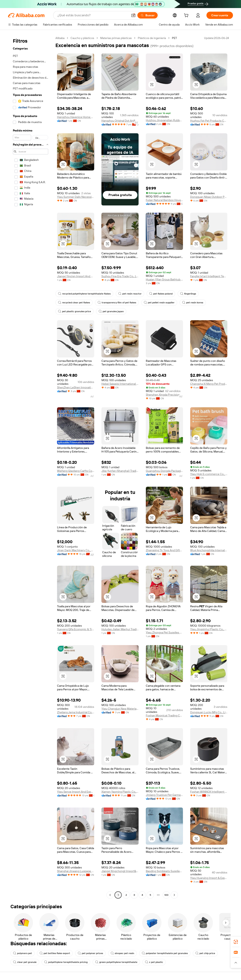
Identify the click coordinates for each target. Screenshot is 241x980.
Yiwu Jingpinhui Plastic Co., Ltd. (209, 629)
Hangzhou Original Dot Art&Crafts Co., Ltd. (120, 121)
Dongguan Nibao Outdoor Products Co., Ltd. (209, 197)
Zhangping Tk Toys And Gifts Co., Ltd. (164, 550)
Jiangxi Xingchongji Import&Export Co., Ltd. (120, 871)
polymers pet (22, 953)
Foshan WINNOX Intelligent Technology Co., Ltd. (209, 792)
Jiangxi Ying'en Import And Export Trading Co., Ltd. (76, 276)
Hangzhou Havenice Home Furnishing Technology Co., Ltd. (76, 117)
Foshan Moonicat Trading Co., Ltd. (164, 715)
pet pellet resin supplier (159, 303)
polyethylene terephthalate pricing (66, 962)
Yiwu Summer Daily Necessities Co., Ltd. (76, 197)
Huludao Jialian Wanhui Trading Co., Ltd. (120, 629)
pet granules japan (111, 311)
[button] (133, 15)
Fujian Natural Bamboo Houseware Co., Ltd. (164, 200)
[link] (236, 942)
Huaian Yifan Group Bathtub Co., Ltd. (164, 279)
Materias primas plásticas (116, 38)
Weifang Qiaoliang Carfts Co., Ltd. (76, 471)
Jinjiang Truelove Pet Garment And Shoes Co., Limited (164, 795)
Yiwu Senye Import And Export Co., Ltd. (76, 792)
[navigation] (31, 467)
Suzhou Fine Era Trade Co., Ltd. (120, 276)
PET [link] (174, 38)
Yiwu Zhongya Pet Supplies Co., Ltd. (164, 632)
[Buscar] (148, 15)
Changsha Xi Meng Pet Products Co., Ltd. (209, 384)
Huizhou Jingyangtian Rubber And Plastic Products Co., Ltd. (164, 120)
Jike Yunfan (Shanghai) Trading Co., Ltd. (120, 471)
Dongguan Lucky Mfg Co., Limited (209, 712)
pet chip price (205, 953)
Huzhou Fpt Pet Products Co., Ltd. (209, 121)
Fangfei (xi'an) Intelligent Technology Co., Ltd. (209, 276)
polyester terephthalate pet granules (165, 953)
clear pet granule (25, 962)
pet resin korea (193, 303)
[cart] (187, 16)
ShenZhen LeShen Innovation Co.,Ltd (76, 387)
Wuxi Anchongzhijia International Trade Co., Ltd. (209, 550)
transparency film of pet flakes (117, 303)
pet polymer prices (90, 953)
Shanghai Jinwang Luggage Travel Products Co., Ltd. (76, 871)
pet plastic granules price (75, 311)
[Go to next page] (174, 895)
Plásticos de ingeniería (152, 38)
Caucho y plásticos (82, 38)
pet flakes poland (161, 294)
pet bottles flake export (55, 953)
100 (166, 895)
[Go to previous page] (110, 895)
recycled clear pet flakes (74, 303)
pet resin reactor (130, 294)
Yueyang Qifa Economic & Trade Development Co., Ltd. (76, 629)
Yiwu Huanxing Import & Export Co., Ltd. (209, 878)
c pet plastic (154, 962)
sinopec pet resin (122, 953)
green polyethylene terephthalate (116, 962)
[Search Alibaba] (93, 15)
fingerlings (188, 294)
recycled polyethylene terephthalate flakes (84, 294)
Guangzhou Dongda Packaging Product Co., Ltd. (164, 471)
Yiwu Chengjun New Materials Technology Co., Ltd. (120, 709)
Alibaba (60, 38)
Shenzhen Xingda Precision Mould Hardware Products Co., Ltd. (164, 395)
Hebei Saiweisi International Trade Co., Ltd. (120, 384)
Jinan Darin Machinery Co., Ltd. (76, 550)
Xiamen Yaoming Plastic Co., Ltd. (120, 792)
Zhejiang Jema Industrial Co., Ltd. (76, 712)
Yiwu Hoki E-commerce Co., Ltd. (209, 474)
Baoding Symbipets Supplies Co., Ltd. (164, 871)
